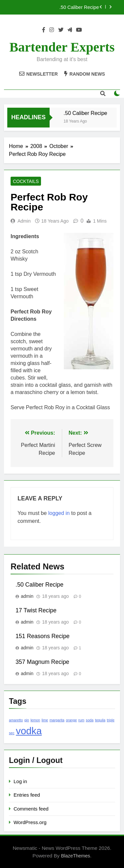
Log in (20, 781)
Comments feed (31, 809)
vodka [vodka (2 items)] (29, 731)
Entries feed (27, 795)
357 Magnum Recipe (42, 662)
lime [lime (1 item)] (45, 720)
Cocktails (26, 181)
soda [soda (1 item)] (90, 720)
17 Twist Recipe (36, 610)
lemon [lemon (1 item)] (35, 720)
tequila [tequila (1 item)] (100, 720)
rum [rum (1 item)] (81, 720)
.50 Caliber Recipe (79, 7)
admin (24, 221)
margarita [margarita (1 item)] (57, 720)
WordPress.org (30, 822)
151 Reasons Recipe (42, 636)
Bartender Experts (62, 47)
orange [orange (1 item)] (71, 720)
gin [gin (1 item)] (27, 720)
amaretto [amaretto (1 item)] (16, 720)
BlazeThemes (75, 856)
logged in (59, 513)
